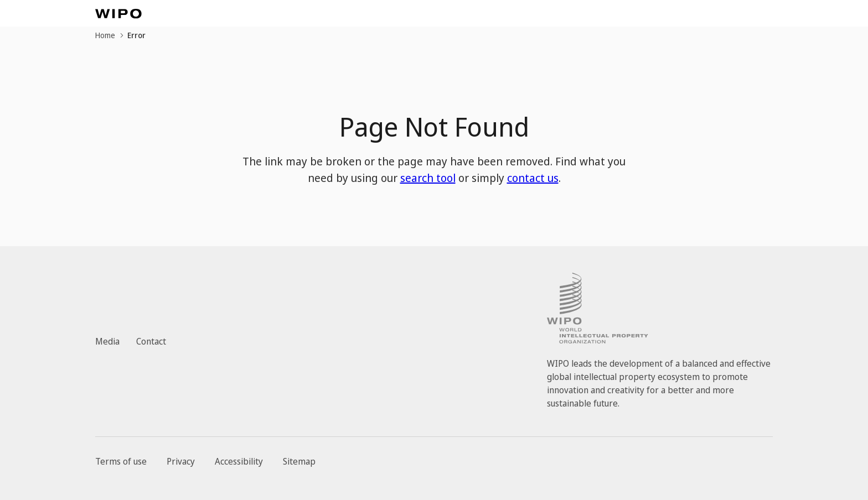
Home (105, 35)
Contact (151, 341)
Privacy (181, 461)
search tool (428, 178)
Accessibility (239, 461)
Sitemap (299, 461)
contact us (533, 178)
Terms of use (121, 461)
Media (107, 341)
